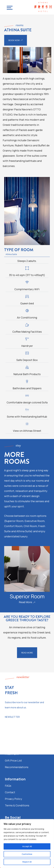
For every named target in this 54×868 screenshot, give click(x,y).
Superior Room (27, 596)
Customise (27, 854)
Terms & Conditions (17, 805)
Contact (10, 792)
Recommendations (17, 767)
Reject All (27, 862)
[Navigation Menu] (9, 7)
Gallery (9, 747)
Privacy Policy (13, 799)
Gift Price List (13, 761)
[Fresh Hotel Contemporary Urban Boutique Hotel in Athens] (43, 7)
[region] (27, 844)
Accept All (27, 846)
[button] (6, 60)
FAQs (8, 786)
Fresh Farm (12, 754)
